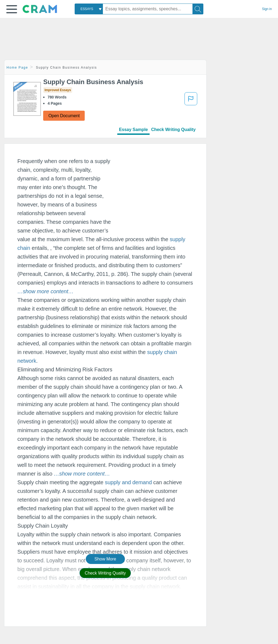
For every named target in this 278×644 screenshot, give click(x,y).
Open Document (64, 116)
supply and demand (128, 482)
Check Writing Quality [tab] (173, 130)
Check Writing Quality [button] (105, 573)
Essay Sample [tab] (133, 130)
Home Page (17, 68)
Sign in (267, 9)
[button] (12, 9)
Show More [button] (105, 559)
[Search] (198, 9)
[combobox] (89, 9)
